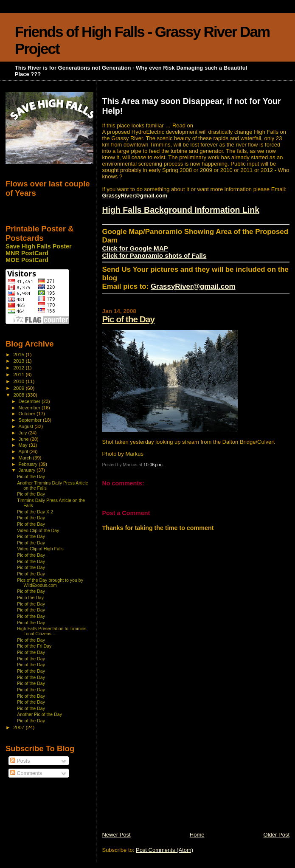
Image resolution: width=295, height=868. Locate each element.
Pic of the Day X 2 (35, 512)
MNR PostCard (27, 253)
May (24, 445)
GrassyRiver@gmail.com (135, 196)
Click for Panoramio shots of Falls (154, 255)
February (29, 464)
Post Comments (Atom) (164, 850)
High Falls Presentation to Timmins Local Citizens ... (52, 631)
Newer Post (116, 835)
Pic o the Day (30, 597)
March (26, 458)
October (28, 414)
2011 (19, 374)
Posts (20, 761)
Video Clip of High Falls (40, 549)
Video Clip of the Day (38, 530)
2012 (19, 368)
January (28, 470)
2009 (19, 388)
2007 (19, 727)
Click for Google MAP (135, 248)
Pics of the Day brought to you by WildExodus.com (50, 583)
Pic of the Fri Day (34, 646)
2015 (19, 354)
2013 (19, 361)
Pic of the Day (128, 319)
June (24, 439)
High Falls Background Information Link (181, 210)
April (24, 451)
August (27, 426)
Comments (26, 773)
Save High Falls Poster (39, 246)
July (24, 433)
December (30, 401)
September (31, 420)
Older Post (277, 835)
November (30, 408)
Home (197, 835)
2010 (19, 381)
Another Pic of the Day (39, 714)
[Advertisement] (166, 772)
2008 (19, 395)
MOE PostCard (27, 260)
